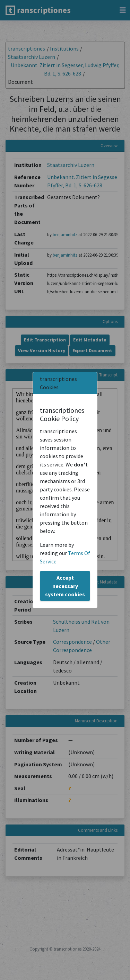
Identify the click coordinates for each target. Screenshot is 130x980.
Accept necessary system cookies (65, 586)
